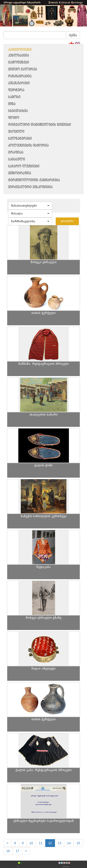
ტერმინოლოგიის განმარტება (34, 180)
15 (78, 843)
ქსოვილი (16, 132)
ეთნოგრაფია (20, 173)
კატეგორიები (20, 50)
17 (18, 851)
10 (31, 843)
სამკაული (17, 159)
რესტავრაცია (20, 76)
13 (60, 843)
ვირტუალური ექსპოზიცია (30, 187)
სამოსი (14, 97)
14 (69, 843)
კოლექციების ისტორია (28, 146)
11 (41, 843)
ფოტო (14, 118)
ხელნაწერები (20, 139)
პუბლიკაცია (19, 56)
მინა (12, 104)
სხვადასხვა (18, 111)
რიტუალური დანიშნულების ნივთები (40, 125)
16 (8, 851)
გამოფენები (19, 62)
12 (50, 843)
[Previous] (7, 843)
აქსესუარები (19, 83)
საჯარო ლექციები (24, 166)
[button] (30, 206)
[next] (26, 851)
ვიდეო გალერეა (23, 69)
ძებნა (73, 35)
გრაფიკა (16, 152)
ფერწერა (16, 90)
